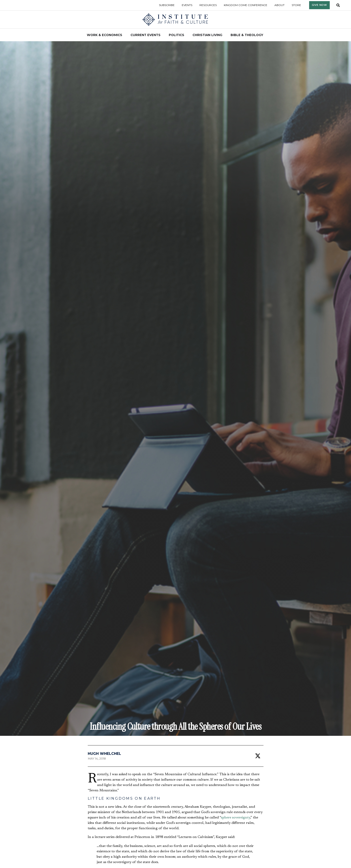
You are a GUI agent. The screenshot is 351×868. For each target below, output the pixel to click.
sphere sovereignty (235, 818)
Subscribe (167, 5)
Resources (208, 5)
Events (187, 5)
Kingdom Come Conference (246, 5)
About (279, 5)
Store (296, 5)
